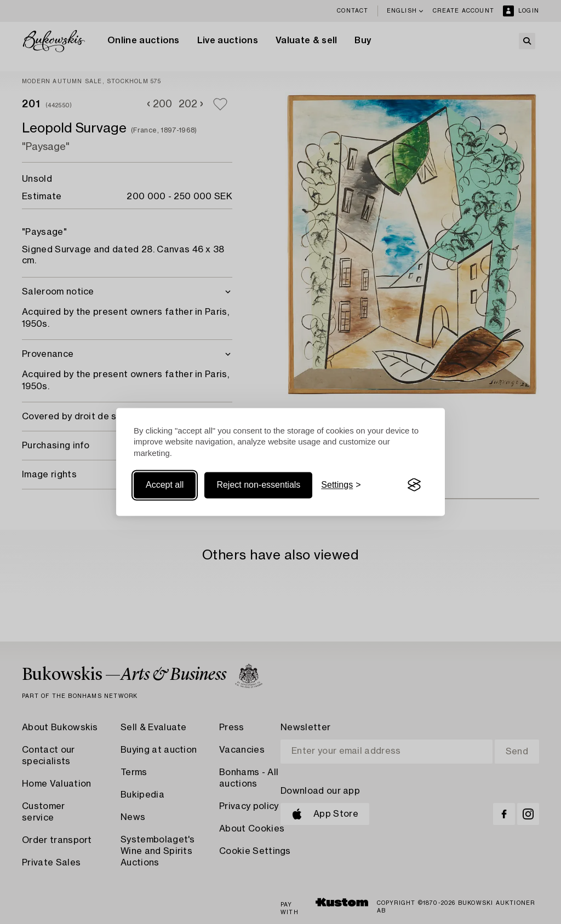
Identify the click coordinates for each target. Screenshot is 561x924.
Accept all (165, 485)
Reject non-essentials (258, 485)
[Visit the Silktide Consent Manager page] (414, 485)
